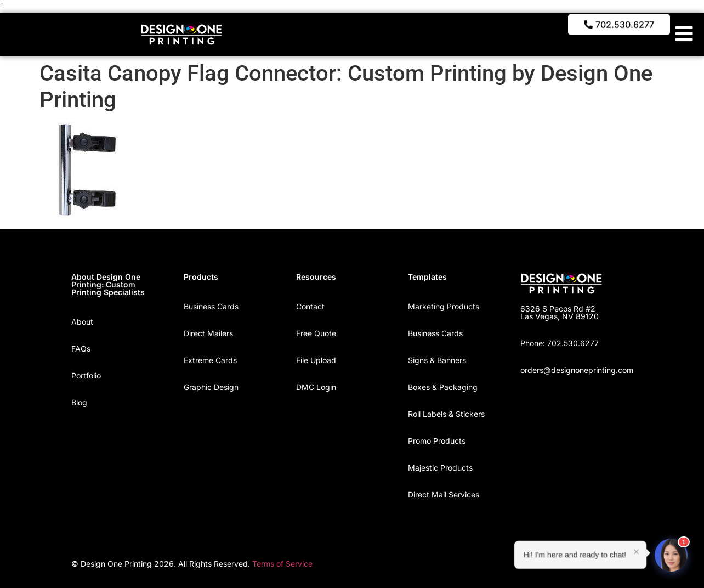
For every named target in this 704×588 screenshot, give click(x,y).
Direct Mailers (208, 333)
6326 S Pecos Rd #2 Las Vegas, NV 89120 (560, 312)
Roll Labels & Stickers (446, 414)
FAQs (81, 349)
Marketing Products (444, 306)
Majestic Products (440, 468)
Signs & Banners (437, 360)
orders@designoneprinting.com (577, 370)
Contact (310, 306)
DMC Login (316, 387)
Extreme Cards (210, 360)
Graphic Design (211, 387)
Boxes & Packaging (443, 387)
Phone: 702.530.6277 (560, 343)
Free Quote (316, 333)
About (82, 322)
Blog (79, 402)
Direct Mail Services (444, 494)
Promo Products (437, 441)
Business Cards (211, 306)
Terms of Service (282, 564)
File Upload (316, 360)
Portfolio (86, 375)
